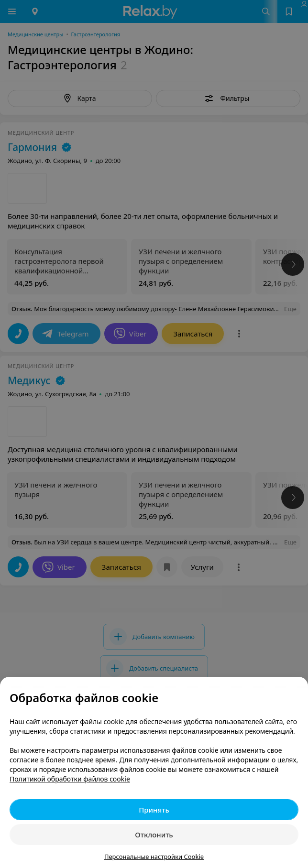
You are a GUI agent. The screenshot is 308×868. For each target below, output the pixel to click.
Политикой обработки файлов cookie (70, 779)
